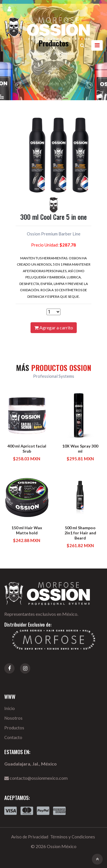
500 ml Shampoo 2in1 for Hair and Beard (80, 533)
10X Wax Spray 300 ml (80, 449)
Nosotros (13, 718)
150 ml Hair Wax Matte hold (27, 530)
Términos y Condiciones (73, 837)
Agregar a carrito (54, 328)
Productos (14, 728)
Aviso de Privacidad (30, 837)
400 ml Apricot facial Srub (27, 449)
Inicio (10, 708)
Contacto (13, 737)
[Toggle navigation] (97, 45)
